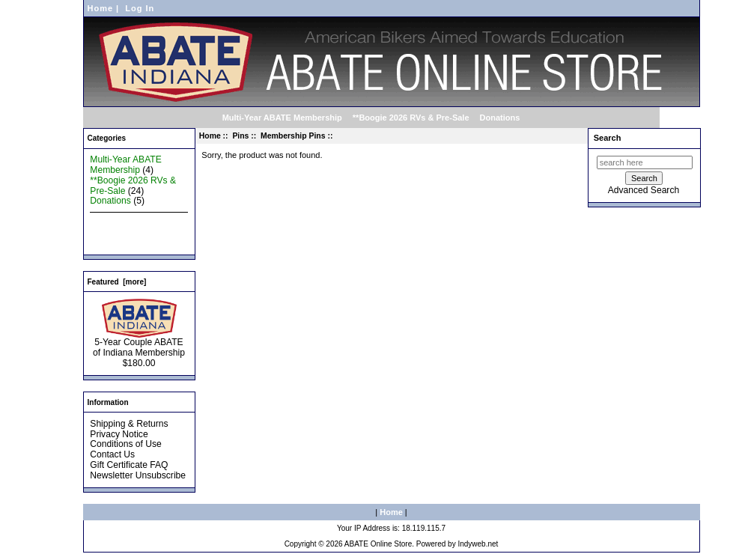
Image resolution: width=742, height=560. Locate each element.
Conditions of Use (125, 444)
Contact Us (112, 454)
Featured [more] (117, 282)
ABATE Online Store (378, 544)
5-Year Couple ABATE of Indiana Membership (139, 344)
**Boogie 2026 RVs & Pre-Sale (411, 118)
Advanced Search (644, 190)
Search (608, 138)
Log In (140, 8)
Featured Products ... (132, 232)
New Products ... (123, 222)
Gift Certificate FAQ (129, 465)
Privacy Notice (119, 434)
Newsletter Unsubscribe (138, 475)
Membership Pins (293, 136)
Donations (500, 118)
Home (101, 8)
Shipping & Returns (129, 424)
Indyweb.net (478, 544)
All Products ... (119, 243)
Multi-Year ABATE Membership (282, 118)
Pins (240, 136)
